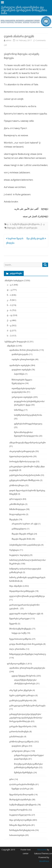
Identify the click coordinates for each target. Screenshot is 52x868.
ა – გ (9, 285)
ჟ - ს (9, 224)
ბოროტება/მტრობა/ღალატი (22, 461)
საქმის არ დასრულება (27, 228)
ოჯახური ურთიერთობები (23, 359)
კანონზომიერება (17, 504)
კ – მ (9, 300)
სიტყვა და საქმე (19, 633)
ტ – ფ (9, 315)
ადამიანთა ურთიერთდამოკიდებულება (27, 668)
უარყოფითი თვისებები (22, 397)
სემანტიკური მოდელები (16, 342)
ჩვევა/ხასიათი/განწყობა (20, 639)
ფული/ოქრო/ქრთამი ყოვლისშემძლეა (27, 596)
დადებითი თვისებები (21, 370)
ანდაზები (11, 346)
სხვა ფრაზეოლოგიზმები (21, 820)
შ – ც (9, 325)
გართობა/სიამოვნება (19, 731)
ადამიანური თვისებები (20, 365)
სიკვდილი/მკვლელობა (20, 815)
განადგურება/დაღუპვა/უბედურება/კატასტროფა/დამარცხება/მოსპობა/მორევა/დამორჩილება (26, 718)
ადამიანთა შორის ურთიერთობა (24, 350)
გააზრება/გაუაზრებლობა (21, 700)
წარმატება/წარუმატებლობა (22, 830)
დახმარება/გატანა (20, 354)
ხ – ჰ (9, 336)
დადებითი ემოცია (20, 746)
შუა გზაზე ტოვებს (36, 238)
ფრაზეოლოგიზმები (16, 664)
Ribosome (42, 850)
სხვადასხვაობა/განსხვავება (22, 591)
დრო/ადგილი (16, 499)
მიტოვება (12, 228)
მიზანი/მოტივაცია (17, 509)
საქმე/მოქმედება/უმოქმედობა (26, 224)
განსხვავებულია (19, 529)
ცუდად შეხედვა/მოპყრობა (24, 676)
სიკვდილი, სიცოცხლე (19, 555)
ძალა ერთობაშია (17, 649)
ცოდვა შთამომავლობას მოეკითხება (26, 644)
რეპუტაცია (14, 550)
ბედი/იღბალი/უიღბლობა (21, 456)
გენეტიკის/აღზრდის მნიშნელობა (24, 480)
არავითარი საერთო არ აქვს (25, 524)
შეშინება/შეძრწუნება (23, 772)
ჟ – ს (9, 310)
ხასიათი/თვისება (17, 835)
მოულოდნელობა (17, 514)
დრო (12, 779)
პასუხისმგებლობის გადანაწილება (25, 545)
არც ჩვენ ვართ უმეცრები (21, 690)
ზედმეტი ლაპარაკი (20, 789)
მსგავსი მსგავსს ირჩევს (22, 534)
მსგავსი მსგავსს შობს (21, 539)
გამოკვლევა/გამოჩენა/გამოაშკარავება (27, 706)
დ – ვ (9, 290)
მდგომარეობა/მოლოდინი (21, 795)
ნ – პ (9, 305)
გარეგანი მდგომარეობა (20, 726)
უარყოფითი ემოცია (21, 751)
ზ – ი (9, 295)
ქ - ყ (43, 224)
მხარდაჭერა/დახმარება (20, 799)
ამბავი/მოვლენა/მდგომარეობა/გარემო (28, 443)
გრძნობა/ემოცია (17, 485)
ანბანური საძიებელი (14, 280)
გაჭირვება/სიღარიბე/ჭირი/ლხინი (25, 475)
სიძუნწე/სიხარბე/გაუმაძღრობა (28, 415)
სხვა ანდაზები (16, 586)
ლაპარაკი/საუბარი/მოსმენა (22, 784)
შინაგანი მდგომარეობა (20, 825)
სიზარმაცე (19, 410)
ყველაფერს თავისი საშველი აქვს (25, 614)
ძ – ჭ (9, 331)
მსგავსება (14, 519)
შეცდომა (13, 624)
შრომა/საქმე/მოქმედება (20, 629)
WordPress (44, 861)
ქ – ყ (9, 320)
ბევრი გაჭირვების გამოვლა (22, 695)
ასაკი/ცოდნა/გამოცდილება (22, 451)
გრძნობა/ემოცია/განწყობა (21, 742)
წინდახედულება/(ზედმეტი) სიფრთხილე (28, 654)
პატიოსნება (19, 374)
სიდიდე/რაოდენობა (19, 810)
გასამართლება (16, 736)
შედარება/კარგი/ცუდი (19, 618)
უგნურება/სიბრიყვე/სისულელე (28, 424)
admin (9, 40)
